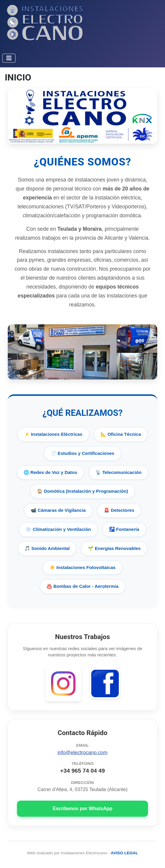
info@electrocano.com (82, 752)
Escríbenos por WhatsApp (82, 809)
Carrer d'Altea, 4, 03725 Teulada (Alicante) (83, 789)
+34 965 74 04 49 (83, 771)
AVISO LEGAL (124, 853)
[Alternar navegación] (9, 58)
